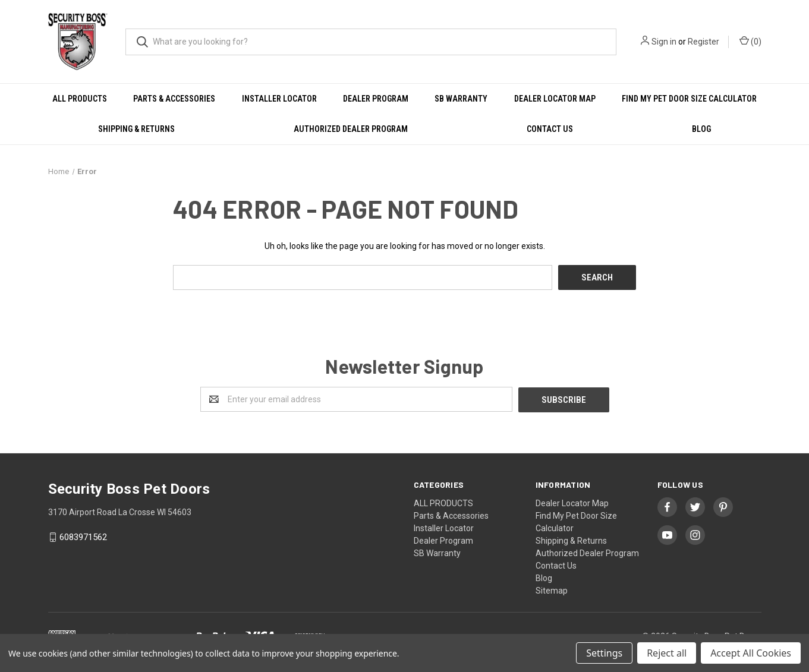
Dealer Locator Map (555, 99)
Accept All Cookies (751, 653)
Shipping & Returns (136, 129)
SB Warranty (461, 99)
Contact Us (550, 129)
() (750, 41)
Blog (701, 129)
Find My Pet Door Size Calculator (689, 99)
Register (703, 42)
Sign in (664, 42)
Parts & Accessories (174, 99)
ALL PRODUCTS (80, 99)
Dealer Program (376, 99)
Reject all (667, 653)
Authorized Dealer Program (351, 129)
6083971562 (83, 537)
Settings (604, 653)
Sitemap (552, 589)
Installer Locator (279, 99)
